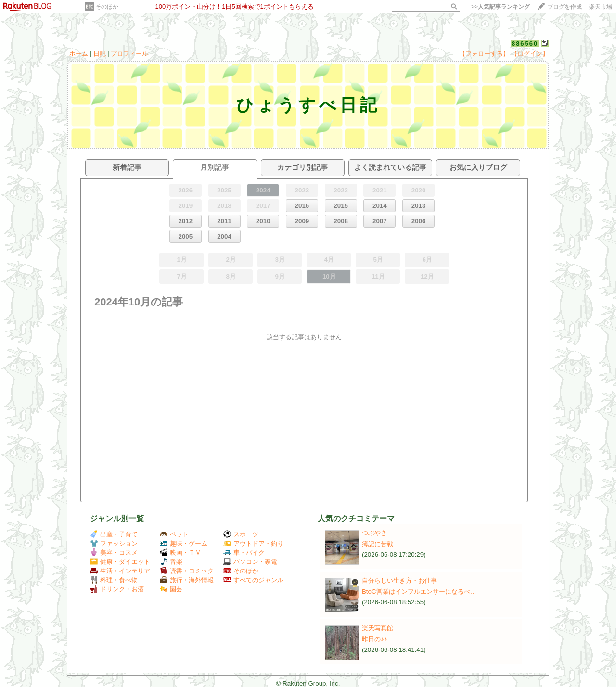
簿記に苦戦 (378, 544)
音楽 (171, 562)
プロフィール (129, 54)
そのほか (107, 7)
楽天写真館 (378, 628)
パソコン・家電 (250, 562)
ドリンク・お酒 (117, 589)
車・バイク (244, 553)
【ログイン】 (530, 54)
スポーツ (241, 534)
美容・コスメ (114, 553)
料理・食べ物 (114, 580)
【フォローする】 (484, 54)
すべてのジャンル (253, 580)
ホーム (79, 54)
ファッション (114, 543)
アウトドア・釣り (253, 543)
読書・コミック (187, 571)
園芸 (171, 589)
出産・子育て (114, 534)
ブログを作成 (565, 7)
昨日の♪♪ (374, 639)
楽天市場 (601, 7)
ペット (174, 534)
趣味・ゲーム (184, 543)
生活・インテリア (120, 571)
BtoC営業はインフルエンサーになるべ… (419, 592)
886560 (525, 44)
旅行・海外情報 (187, 580)
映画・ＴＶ (180, 553)
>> (500, 7)
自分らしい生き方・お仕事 (399, 580)
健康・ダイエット (120, 562)
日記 (100, 54)
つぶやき (374, 533)
